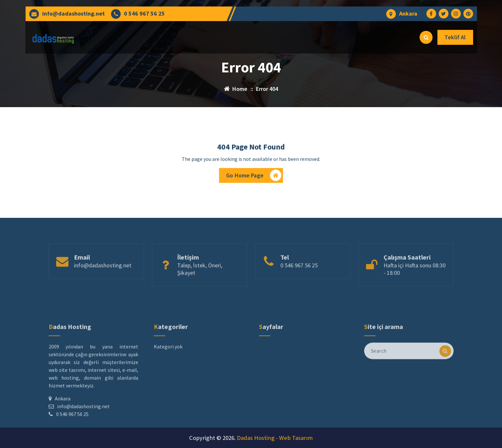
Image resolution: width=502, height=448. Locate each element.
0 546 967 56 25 (144, 14)
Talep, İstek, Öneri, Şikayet (200, 282)
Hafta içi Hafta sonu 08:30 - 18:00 (415, 282)
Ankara (408, 14)
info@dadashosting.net (73, 14)
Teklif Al (455, 37)
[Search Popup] (426, 37)
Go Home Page (254, 177)
